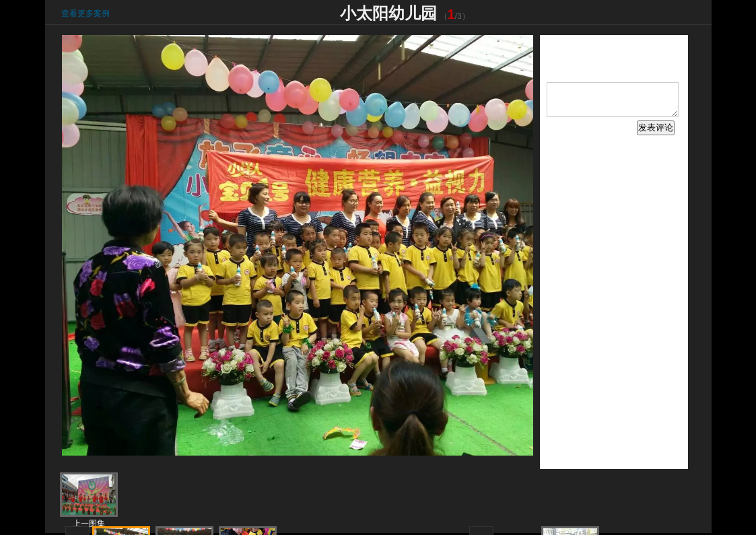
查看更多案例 (85, 13)
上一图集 (89, 524)
